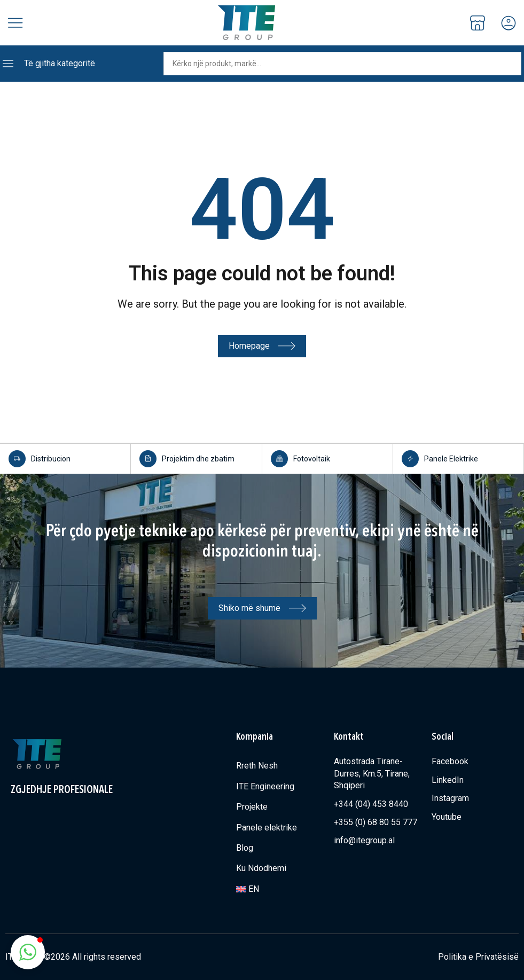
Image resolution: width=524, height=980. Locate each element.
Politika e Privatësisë (478, 956)
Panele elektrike (267, 827)
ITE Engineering (265, 786)
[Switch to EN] (280, 889)
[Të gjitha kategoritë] (8, 64)
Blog (245, 847)
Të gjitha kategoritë (60, 63)
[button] (28, 952)
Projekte (252, 806)
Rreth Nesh (257, 765)
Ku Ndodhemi (261, 868)
